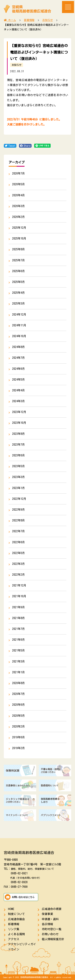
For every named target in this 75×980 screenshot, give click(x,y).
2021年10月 (19, 596)
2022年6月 (18, 542)
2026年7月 (18, 173)
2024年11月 (19, 325)
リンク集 (14, 929)
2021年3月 (18, 661)
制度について (16, 914)
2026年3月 (18, 206)
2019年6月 (18, 737)
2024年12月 (19, 315)
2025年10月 (19, 238)
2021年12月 (19, 585)
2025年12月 (19, 228)
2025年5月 (18, 282)
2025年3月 (18, 304)
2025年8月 (18, 249)
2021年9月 (18, 607)
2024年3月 (18, 401)
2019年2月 (18, 748)
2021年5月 (18, 650)
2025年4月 (18, 293)
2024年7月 (18, 358)
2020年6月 (18, 705)
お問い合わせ (50, 934)
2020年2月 (18, 726)
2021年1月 (18, 672)
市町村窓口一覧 (52, 929)
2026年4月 (18, 195)
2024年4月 (18, 390)
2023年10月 (19, 423)
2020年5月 (18, 716)
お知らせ (17, 65)
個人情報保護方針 (53, 939)
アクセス (14, 939)
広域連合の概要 (52, 909)
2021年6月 (18, 640)
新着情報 (14, 924)
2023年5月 (18, 466)
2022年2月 (18, 575)
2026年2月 (18, 217)
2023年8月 (18, 434)
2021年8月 (18, 618)
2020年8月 (18, 683)
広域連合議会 (16, 919)
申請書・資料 (50, 919)
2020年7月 (18, 694)
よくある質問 (16, 934)
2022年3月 (18, 564)
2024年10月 (19, 336)
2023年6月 (18, 455)
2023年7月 (18, 445)
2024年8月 (18, 347)
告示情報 (47, 924)
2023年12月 (19, 412)
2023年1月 (18, 488)
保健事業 (47, 914)
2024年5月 (18, 380)
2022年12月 (19, 499)
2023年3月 (18, 477)
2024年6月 (18, 369)
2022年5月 (18, 553)
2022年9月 (18, 510)
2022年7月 (18, 531)
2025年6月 (18, 271)
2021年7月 (18, 629)
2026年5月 (18, 184)
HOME (11, 909)
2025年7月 (18, 260)
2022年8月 (18, 520)
